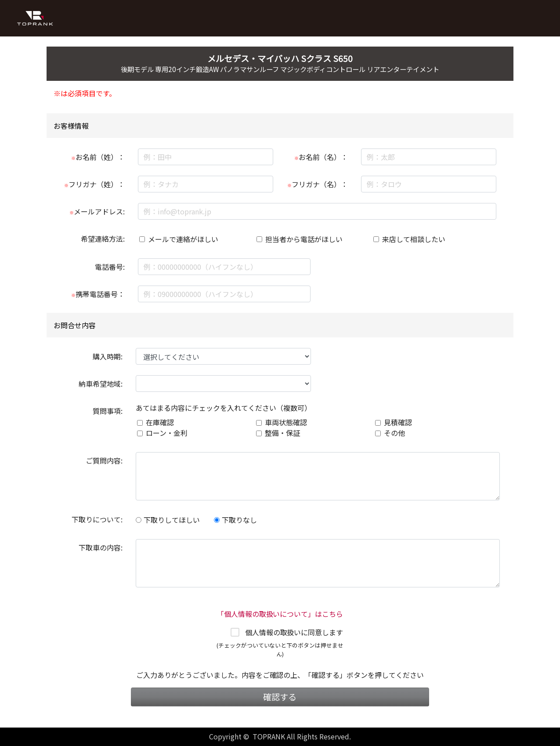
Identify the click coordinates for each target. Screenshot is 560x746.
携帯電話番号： (98, 294)
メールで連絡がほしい (183, 239)
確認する (280, 697)
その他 (394, 433)
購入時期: (108, 356)
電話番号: (110, 267)
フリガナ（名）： (318, 184)
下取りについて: (97, 519)
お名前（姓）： (98, 157)
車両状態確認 (286, 422)
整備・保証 (282, 433)
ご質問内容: (104, 460)
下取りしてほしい (168, 520)
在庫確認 (160, 422)
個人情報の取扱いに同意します (294, 632)
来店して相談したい (414, 239)
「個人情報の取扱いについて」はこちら (280, 614)
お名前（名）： (321, 157)
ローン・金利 (167, 433)
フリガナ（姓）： (94, 184)
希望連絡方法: (103, 239)
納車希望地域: (101, 384)
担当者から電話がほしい (304, 239)
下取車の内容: (101, 547)
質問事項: (108, 411)
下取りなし (235, 520)
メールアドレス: (97, 211)
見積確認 (398, 422)
